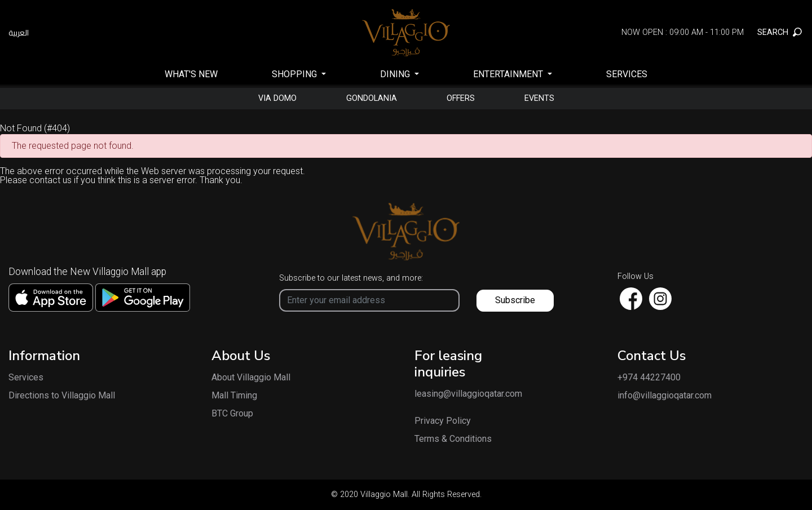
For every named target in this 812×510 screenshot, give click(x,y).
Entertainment (509, 74)
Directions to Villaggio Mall (62, 396)
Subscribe (515, 300)
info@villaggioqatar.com (665, 396)
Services (627, 74)
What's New (191, 74)
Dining (396, 74)
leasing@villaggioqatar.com (457, 394)
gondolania (372, 99)
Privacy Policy (443, 421)
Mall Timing (234, 396)
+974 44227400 (649, 378)
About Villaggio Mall (251, 378)
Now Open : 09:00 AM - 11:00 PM (683, 32)
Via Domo (277, 99)
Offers (461, 99)
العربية (19, 33)
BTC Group (232, 414)
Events (539, 99)
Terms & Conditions (453, 439)
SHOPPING (295, 74)
